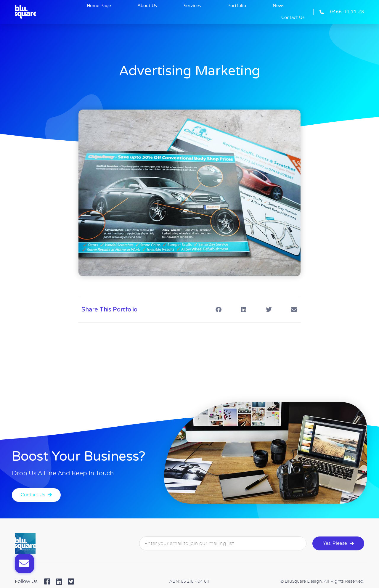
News (278, 6)
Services (192, 6)
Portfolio (237, 6)
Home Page (99, 6)
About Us (147, 6)
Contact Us (293, 18)
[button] (218, 310)
